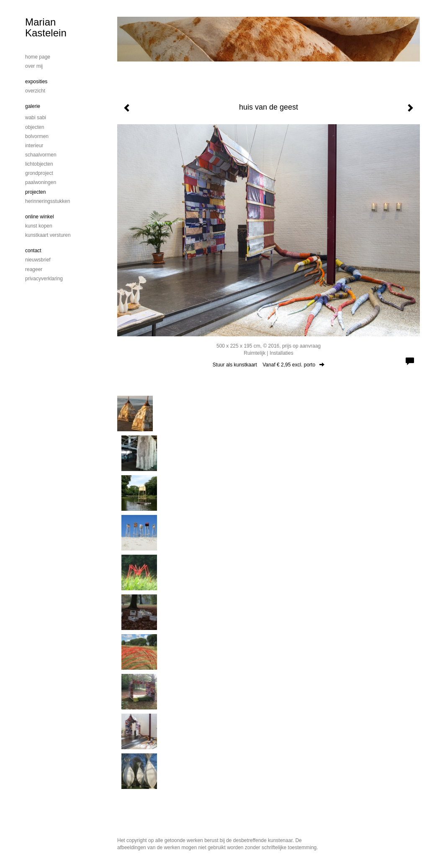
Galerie (33, 106)
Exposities (36, 82)
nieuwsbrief (38, 260)
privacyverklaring (44, 279)
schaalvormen (41, 155)
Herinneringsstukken (48, 201)
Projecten (35, 192)
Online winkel (40, 217)
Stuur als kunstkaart (269, 365)
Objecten (35, 127)
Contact (33, 251)
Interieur (34, 146)
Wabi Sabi (36, 118)
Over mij (34, 66)
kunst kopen (39, 226)
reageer (34, 269)
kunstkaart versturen (48, 235)
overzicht (35, 91)
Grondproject (39, 173)
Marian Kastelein (46, 27)
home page (38, 57)
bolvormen (37, 136)
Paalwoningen (41, 182)
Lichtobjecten (39, 164)
